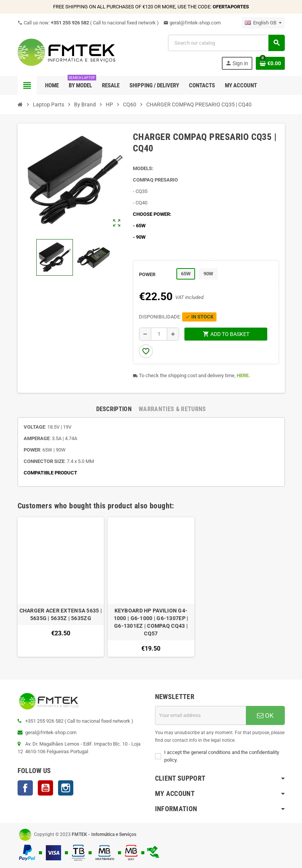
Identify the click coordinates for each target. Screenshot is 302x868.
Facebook (25, 788)
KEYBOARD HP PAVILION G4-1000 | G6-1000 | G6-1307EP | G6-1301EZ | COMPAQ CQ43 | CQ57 (151, 622)
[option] (61, 587)
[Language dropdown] (263, 23)
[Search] (226, 43)
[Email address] (200, 715)
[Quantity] (159, 334)
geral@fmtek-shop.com (192, 23)
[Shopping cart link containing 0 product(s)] (270, 63)
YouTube (45, 788)
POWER (147, 274)
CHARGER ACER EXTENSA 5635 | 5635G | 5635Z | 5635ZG (61, 614)
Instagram (66, 788)
